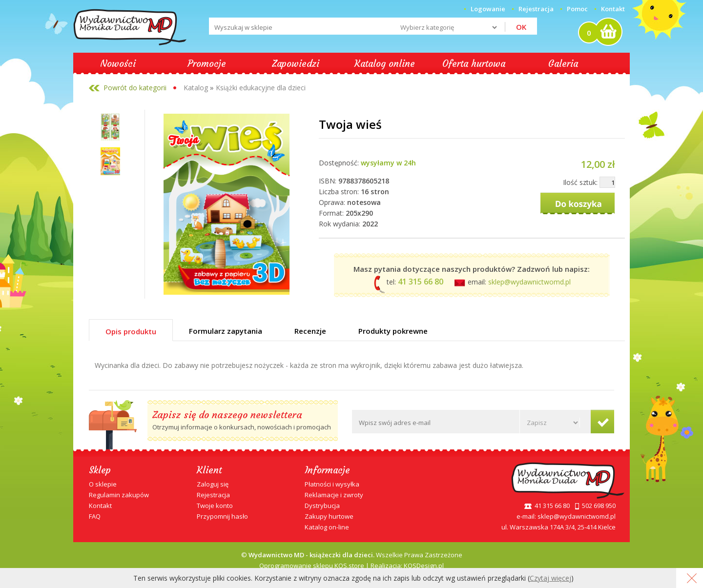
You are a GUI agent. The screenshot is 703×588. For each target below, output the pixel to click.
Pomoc (577, 9)
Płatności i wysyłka (332, 484)
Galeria (563, 63)
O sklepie (103, 484)
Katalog (196, 88)
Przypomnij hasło (222, 516)
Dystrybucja (322, 506)
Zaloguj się (213, 484)
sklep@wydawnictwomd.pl (529, 282)
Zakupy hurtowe (329, 516)
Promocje (207, 63)
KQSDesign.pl (424, 566)
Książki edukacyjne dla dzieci (261, 88)
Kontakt (613, 9)
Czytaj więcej (550, 578)
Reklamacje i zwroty (334, 495)
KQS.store (349, 566)
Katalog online (385, 63)
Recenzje (310, 331)
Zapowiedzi (296, 63)
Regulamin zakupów (119, 495)
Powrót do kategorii (135, 88)
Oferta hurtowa (474, 63)
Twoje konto (215, 506)
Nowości (118, 63)
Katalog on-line (327, 527)
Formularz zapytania (226, 331)
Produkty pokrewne (393, 331)
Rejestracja (213, 495)
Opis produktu (131, 331)
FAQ (95, 516)
